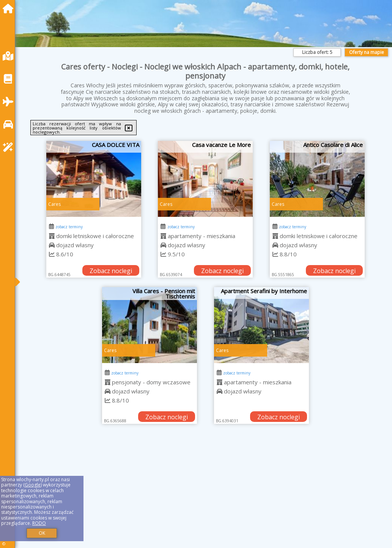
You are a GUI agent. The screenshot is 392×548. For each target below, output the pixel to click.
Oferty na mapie (367, 52)
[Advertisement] (205, 495)
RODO (39, 523)
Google (33, 485)
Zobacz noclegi (111, 271)
